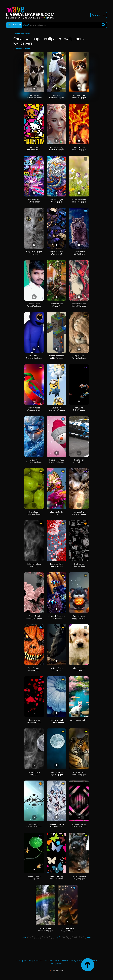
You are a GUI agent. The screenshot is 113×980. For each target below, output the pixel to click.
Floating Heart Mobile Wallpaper (34, 721)
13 (80, 938)
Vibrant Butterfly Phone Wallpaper (57, 877)
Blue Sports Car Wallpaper (79, 461)
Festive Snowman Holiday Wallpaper (57, 461)
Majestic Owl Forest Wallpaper (79, 513)
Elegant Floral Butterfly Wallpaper (34, 617)
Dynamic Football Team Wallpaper (57, 825)
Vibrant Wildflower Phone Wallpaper (79, 201)
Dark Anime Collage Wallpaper (79, 565)
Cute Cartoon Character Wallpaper (34, 149)
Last (89, 938)
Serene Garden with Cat (79, 720)
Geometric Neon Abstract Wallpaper (79, 825)
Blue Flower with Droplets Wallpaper (57, 721)
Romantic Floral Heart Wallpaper (57, 565)
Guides (59, 963)
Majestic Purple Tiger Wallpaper (79, 253)
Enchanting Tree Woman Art (56, 305)
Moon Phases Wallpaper (34, 773)
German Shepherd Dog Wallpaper (79, 877)
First (24, 938)
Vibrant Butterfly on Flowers (56, 513)
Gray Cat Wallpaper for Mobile (34, 253)
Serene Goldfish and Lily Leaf (34, 877)
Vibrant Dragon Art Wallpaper (57, 201)
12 (76, 938)
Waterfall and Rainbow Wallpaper (45, 930)
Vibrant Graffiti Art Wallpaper (34, 201)
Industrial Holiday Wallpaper (34, 565)
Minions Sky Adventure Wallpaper (57, 409)
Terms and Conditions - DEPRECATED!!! (51, 960)
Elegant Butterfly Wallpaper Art (57, 253)
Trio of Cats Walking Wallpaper (34, 97)
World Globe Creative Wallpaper (34, 825)
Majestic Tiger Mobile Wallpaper (79, 773)
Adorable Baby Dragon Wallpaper (68, 930)
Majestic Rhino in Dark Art (57, 669)
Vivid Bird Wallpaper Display (56, 97)
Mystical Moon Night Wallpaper (56, 773)
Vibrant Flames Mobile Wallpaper (79, 149)
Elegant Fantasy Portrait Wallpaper (56, 149)
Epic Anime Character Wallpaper (34, 461)
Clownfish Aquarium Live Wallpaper (56, 617)
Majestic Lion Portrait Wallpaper (79, 357)
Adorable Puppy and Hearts (79, 669)
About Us (28, 960)
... (33, 938)
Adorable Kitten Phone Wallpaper (79, 97)
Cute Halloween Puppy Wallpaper (79, 617)
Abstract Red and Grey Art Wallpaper (79, 305)
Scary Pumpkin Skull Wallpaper (34, 669)
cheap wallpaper (22, 48)
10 (67, 938)
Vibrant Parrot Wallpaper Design (34, 409)
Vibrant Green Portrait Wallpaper (34, 305)
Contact (18, 960)
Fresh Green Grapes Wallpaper (34, 513)
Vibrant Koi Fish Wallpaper (79, 409)
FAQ (52, 963)
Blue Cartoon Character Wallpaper (34, 357)
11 (72, 938)
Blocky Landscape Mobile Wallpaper (56, 357)
